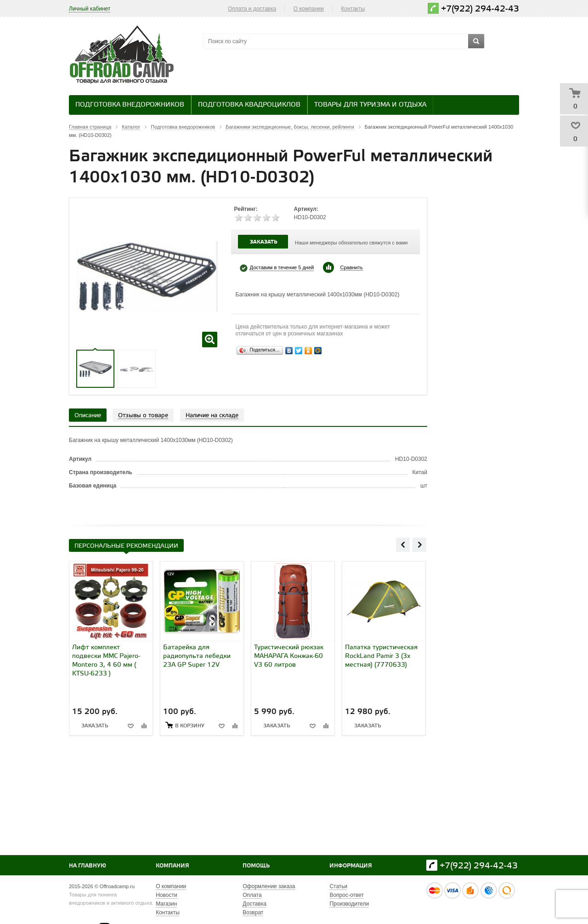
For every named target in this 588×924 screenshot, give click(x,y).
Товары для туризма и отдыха (370, 105)
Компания (172, 866)
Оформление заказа (269, 886)
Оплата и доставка (252, 9)
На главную (88, 866)
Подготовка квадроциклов (249, 105)
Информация (351, 866)
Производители (349, 904)
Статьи (338, 886)
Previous (403, 544)
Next (419, 544)
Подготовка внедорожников (130, 105)
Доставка (254, 904)
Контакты (353, 9)
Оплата (252, 895)
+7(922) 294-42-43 (480, 9)
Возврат (253, 913)
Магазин (166, 904)
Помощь (256, 866)
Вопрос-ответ (346, 895)
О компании (309, 9)
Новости (166, 895)
